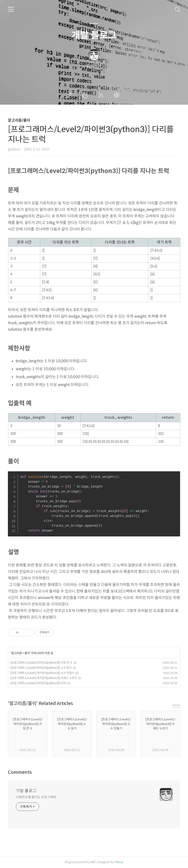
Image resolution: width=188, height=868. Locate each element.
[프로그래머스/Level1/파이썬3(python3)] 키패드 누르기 (44, 678)
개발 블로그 (94, 35)
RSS (102, 95)
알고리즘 (17, 653)
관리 (117, 95)
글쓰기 (70, 95)
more (176, 705)
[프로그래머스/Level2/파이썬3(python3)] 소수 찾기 (41, 668)
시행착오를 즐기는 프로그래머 (36, 797)
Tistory (119, 862)
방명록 (86, 95)
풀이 (27, 653)
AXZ (93, 862)
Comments (20, 772)
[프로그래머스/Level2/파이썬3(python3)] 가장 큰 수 (41, 663)
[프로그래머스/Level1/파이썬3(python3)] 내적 (38, 683)
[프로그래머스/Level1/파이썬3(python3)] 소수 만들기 (42, 673)
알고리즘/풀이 (19, 120)
